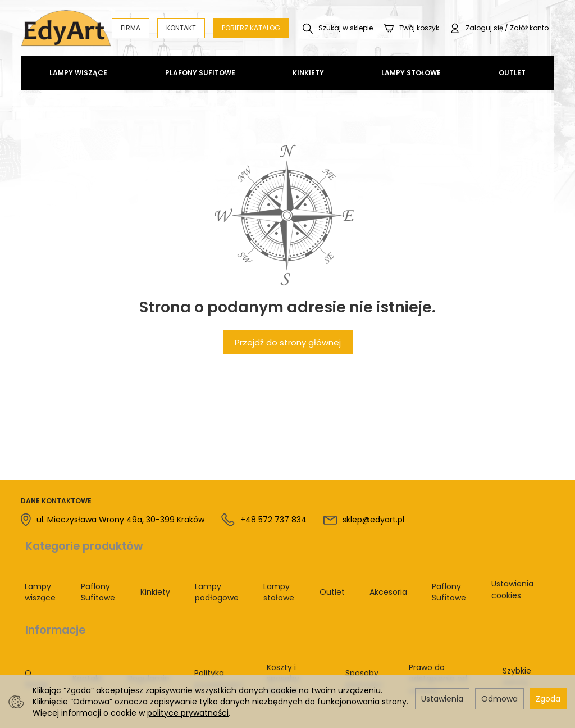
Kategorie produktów (79, 541)
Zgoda (548, 699)
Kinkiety (308, 73)
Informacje (51, 601)
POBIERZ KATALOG (251, 28)
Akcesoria (383, 575)
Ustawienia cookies (505, 575)
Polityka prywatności (190, 636)
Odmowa (499, 699)
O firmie (32, 636)
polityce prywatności (188, 713)
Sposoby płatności (343, 636)
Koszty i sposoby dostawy (271, 636)
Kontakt (76, 636)
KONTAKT (181, 28)
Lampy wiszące (78, 73)
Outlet (512, 73)
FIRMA (131, 28)
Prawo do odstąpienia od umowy (434, 636)
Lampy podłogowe (214, 575)
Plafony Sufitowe (200, 73)
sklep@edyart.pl (373, 520)
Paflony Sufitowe (98, 575)
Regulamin (129, 636)
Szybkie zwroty (512, 636)
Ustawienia (442, 699)
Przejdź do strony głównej (288, 342)
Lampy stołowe (411, 73)
